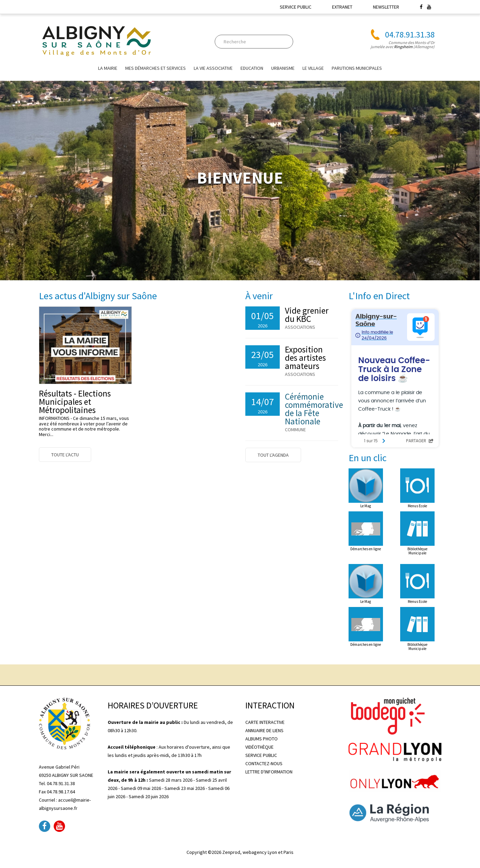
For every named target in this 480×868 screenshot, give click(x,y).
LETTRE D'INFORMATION (269, 772)
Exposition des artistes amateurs (305, 358)
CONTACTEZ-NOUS (264, 763)
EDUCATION (252, 68)
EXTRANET (342, 7)
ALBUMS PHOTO (262, 739)
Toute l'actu (65, 455)
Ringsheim (403, 47)
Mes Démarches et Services (156, 68)
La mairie (108, 68)
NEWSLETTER (386, 7)
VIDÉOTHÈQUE (259, 747)
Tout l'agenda (273, 455)
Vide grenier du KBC (307, 315)
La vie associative (213, 68)
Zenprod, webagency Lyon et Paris (258, 852)
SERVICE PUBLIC (296, 7)
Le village (313, 68)
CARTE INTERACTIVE (265, 722)
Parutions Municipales (357, 68)
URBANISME (283, 68)
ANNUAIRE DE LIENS (264, 730)
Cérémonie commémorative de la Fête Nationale (314, 409)
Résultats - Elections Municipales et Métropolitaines (75, 402)
